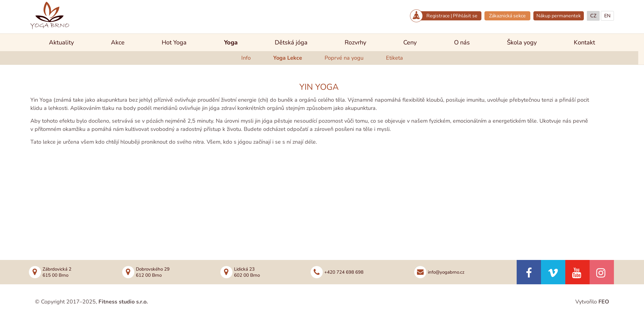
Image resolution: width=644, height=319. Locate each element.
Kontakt (584, 42)
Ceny (410, 42)
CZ (593, 16)
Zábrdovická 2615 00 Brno (57, 272)
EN (607, 16)
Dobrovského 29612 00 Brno (153, 272)
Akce (118, 42)
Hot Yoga (174, 42)
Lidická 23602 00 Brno (247, 272)
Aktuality (61, 42)
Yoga (231, 42)
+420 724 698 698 (344, 272)
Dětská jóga (291, 42)
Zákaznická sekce (507, 16)
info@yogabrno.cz (446, 272)
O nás (462, 42)
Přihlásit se (465, 16)
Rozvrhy (355, 42)
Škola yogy (522, 42)
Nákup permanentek (559, 16)
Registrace (438, 16)
